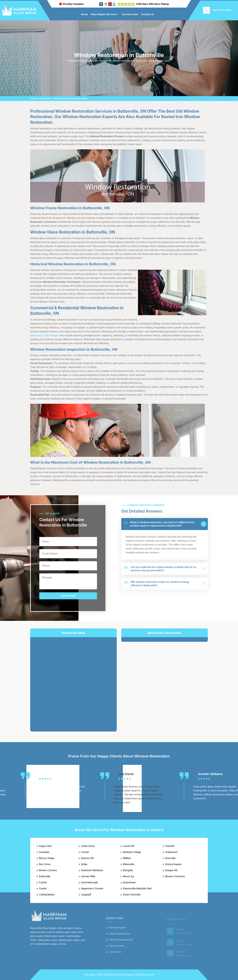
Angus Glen (45, 846)
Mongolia (128, 870)
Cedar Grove (88, 846)
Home (84, 14)
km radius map (73, 682)
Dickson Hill (87, 858)
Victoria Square (173, 864)
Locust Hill (129, 846)
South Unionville (132, 895)
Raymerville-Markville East (137, 889)
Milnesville (129, 864)
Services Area (130, 14)
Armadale (44, 852)
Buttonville (45, 98)
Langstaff (86, 895)
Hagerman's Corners (92, 889)
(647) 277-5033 (222, 10)
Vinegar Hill (171, 870)
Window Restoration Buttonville (70, 98)
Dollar (84, 864)
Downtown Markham (92, 870)
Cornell (85, 852)
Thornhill (170, 846)
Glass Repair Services (104, 14)
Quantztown (129, 882)
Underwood (171, 852)
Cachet (43, 882)
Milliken (127, 858)
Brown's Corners (48, 870)
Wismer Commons (175, 876)
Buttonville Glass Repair (120, 975)
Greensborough (89, 882)
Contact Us (148, 14)
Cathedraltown (47, 895)
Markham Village (132, 852)
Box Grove (45, 864)
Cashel (43, 889)
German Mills (88, 876)
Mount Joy (129, 876)
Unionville (170, 858)
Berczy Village (47, 858)
